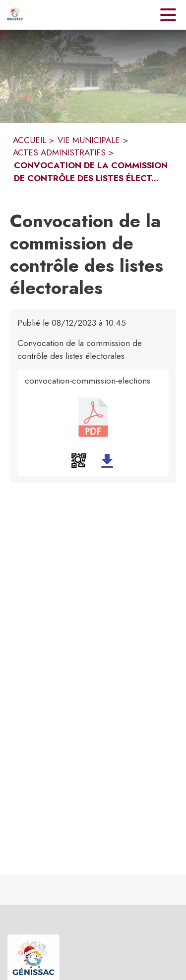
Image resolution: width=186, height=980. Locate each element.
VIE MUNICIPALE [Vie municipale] (89, 140)
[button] (79, 461)
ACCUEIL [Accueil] (30, 140)
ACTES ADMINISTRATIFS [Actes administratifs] (59, 152)
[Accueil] (15, 15)
